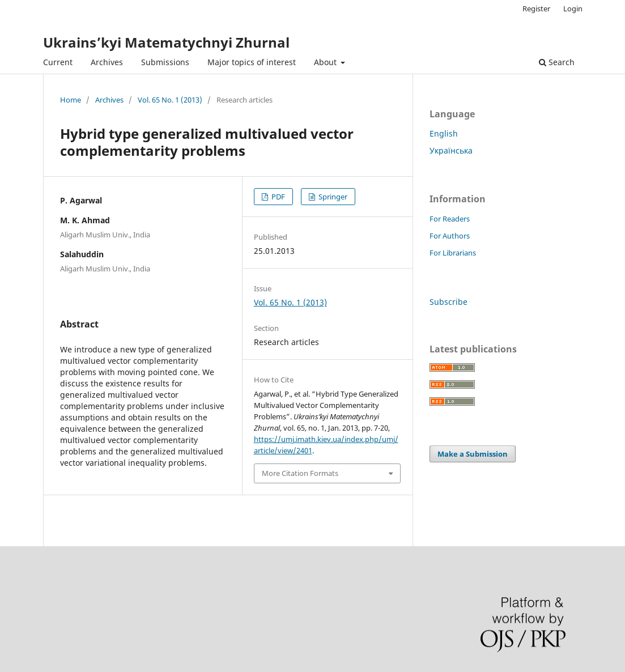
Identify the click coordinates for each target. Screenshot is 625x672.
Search (557, 62)
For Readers (450, 219)
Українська (451, 150)
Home (71, 100)
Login (573, 8)
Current (58, 62)
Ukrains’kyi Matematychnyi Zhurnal (166, 42)
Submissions (165, 62)
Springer (332, 197)
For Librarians (453, 253)
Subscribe (448, 302)
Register (536, 8)
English (444, 133)
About (326, 62)
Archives (107, 62)
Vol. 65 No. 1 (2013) (170, 100)
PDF (277, 197)
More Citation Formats (300, 473)
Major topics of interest (252, 62)
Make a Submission (473, 454)
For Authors (450, 236)
